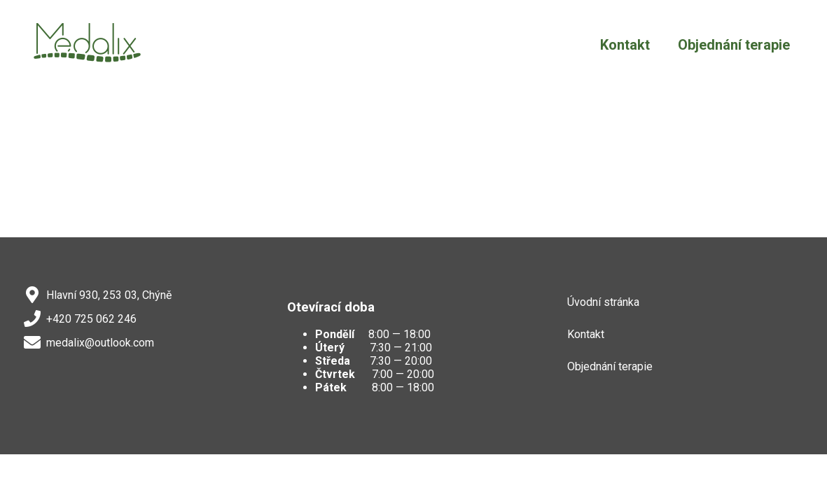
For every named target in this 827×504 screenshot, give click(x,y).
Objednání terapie (734, 45)
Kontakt (625, 45)
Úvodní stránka (603, 302)
